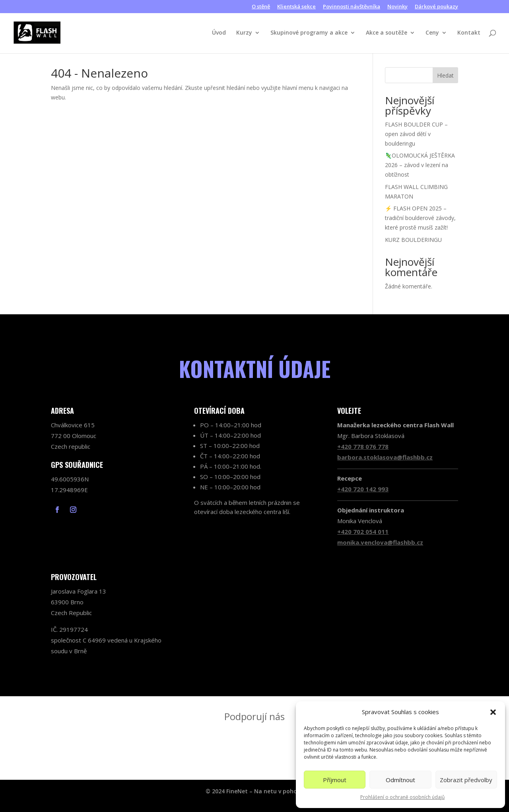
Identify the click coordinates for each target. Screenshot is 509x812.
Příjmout (335, 780)
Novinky (397, 7)
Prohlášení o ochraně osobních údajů (402, 797)
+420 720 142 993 (363, 489)
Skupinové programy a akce (309, 33)
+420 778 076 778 (363, 446)
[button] (493, 712)
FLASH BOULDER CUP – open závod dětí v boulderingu (416, 134)
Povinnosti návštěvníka (352, 7)
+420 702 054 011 (363, 532)
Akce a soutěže (387, 33)
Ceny (432, 33)
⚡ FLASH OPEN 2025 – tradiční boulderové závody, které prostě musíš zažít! (420, 218)
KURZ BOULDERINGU (413, 240)
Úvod (219, 33)
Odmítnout (400, 780)
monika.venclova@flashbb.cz (380, 542)
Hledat (445, 75)
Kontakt (469, 33)
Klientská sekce (296, 7)
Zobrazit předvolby (466, 780)
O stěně (261, 7)
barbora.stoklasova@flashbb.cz (385, 457)
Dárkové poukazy (436, 7)
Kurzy (244, 33)
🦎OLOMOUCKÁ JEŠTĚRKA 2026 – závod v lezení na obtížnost (420, 165)
